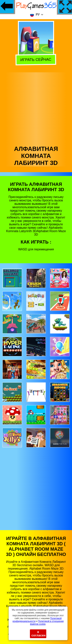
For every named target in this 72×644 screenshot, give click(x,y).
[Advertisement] (36, 108)
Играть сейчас (36, 59)
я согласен (39, 634)
